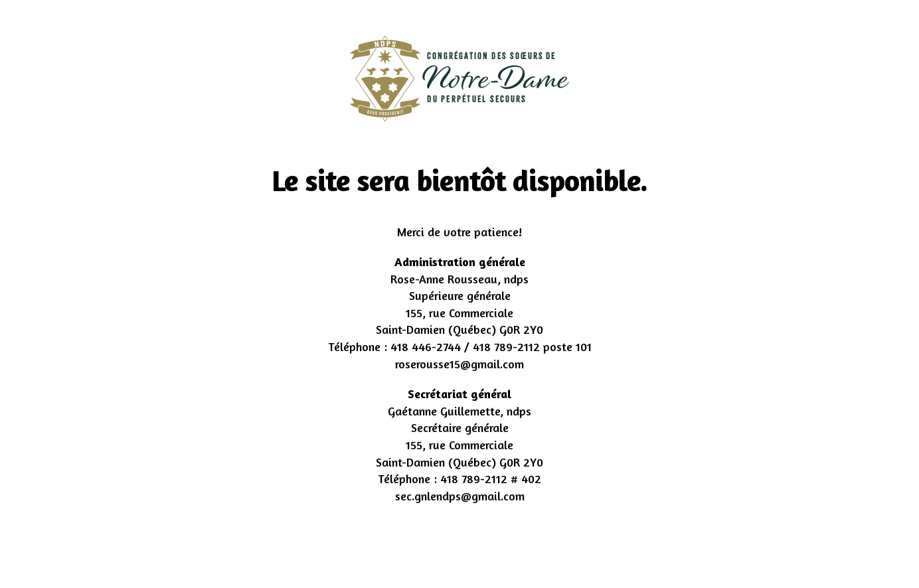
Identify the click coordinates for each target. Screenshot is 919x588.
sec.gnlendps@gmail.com (460, 496)
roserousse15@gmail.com (459, 364)
